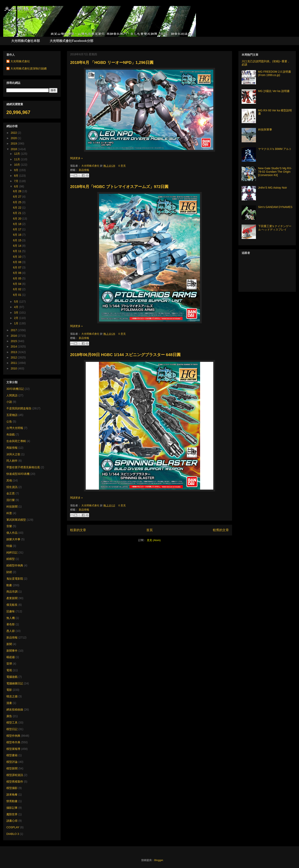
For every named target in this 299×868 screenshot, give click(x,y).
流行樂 (11, 500)
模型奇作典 (13, 742)
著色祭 (11, 624)
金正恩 (11, 493)
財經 (9, 572)
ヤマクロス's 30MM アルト (275, 149)
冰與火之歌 (13, 454)
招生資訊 (12, 487)
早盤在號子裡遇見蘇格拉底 (23, 467)
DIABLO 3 (13, 834)
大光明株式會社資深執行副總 (29, 68)
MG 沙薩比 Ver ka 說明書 (274, 91)
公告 (9, 422)
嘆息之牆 (12, 696)
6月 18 (18, 224)
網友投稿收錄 (15, 710)
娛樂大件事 (13, 539)
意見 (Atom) (154, 540)
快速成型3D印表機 (18, 474)
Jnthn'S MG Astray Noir (273, 188)
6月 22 (18, 208)
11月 (17, 159)
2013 (14, 352)
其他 (9, 480)
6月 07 (18, 267)
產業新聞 (12, 598)
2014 (14, 346)
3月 (17, 313)
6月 (17, 186)
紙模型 (11, 559)
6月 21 (18, 213)
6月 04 (18, 284)
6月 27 (18, 197)
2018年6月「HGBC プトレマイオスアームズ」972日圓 (119, 187)
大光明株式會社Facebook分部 (71, 41)
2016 (14, 336)
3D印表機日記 (15, 389)
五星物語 (12, 415)
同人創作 (12, 461)
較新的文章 (78, 530)
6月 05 (18, 278)
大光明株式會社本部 (26, 41)
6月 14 (18, 246)
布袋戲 (11, 434)
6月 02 (18, 289)
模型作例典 (13, 736)
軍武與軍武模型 (16, 520)
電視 (9, 670)
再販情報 (12, 448)
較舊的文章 (221, 530)
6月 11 (18, 251)
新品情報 (84, 170)
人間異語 (12, 395)
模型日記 (12, 729)
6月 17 (18, 229)
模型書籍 (12, 755)
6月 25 (18, 202)
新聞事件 (12, 651)
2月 (17, 318)
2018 (14, 149)
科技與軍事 (265, 130)
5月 (17, 302)
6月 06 (18, 273)
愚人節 (11, 631)
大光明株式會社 (91, 166)
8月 (17, 176)
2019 (14, 144)
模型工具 (12, 723)
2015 (14, 341)
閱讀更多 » (76, 158)
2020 (14, 138)
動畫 (9, 585)
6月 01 (18, 295)
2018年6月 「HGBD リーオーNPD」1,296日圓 (112, 62)
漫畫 (9, 703)
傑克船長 (12, 605)
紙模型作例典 (15, 565)
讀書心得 (12, 821)
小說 (9, 402)
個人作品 (12, 533)
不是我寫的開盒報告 (19, 408)
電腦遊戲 (12, 677)
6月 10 (18, 257)
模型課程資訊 (15, 775)
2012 (14, 357)
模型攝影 (12, 788)
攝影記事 (12, 808)
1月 (17, 323)
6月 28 (18, 191)
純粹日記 (12, 552)
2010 (14, 368)
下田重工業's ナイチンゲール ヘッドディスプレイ (275, 228)
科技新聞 (12, 507)
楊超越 (11, 657)
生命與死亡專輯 (16, 441)
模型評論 (12, 762)
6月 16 (18, 235)
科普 (9, 513)
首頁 (149, 530)
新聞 (9, 644)
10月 (17, 165)
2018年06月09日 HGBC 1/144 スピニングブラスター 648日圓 (125, 355)
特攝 (9, 546)
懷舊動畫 (12, 801)
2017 (14, 330)
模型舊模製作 (15, 782)
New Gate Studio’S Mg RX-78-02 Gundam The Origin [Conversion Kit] (275, 172)
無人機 (11, 618)
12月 (17, 154)
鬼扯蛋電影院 (15, 579)
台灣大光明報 (15, 428)
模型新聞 (12, 768)
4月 (17, 307)
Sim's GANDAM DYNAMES (275, 207)
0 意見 (122, 166)
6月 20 (18, 219)
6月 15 (18, 240)
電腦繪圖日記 (15, 683)
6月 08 (18, 262)
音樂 (9, 526)
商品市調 (12, 592)
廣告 (9, 716)
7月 (17, 181)
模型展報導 (13, 749)
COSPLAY (13, 827)
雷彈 (9, 664)
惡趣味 (11, 611)
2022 (14, 133)
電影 (9, 690)
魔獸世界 (12, 814)
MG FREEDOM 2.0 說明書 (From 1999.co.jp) (275, 73)
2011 (14, 363)
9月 (17, 170)
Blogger (159, 860)
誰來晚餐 (12, 795)
